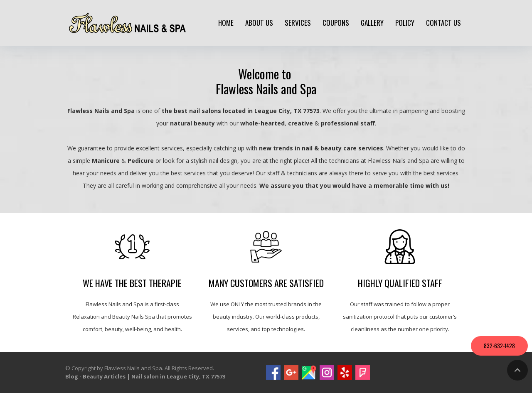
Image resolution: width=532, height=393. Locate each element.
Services (298, 23)
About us (259, 23)
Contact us (443, 23)
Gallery (372, 23)
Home (226, 23)
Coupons (336, 23)
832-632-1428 (499, 346)
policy (405, 23)
